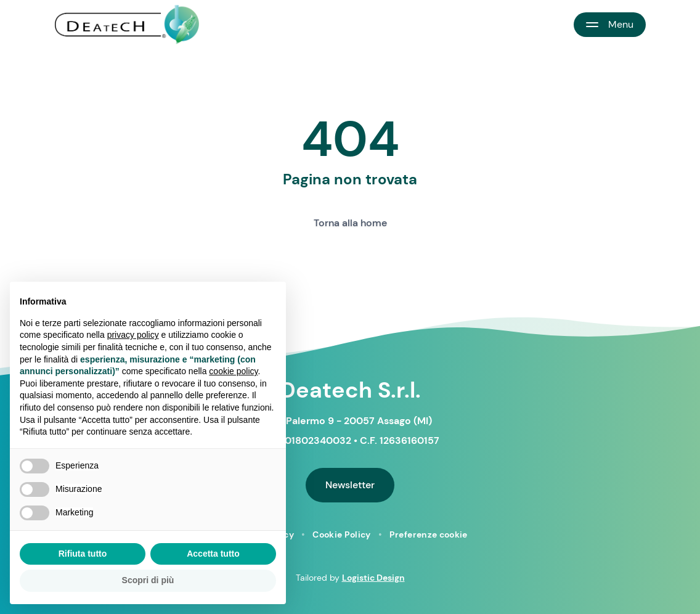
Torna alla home (350, 223)
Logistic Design (373, 578)
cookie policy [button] (233, 371)
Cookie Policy (342, 534)
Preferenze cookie (429, 534)
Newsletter (350, 485)
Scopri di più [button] (148, 580)
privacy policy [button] (133, 335)
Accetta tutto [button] (213, 554)
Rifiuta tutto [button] (83, 554)
